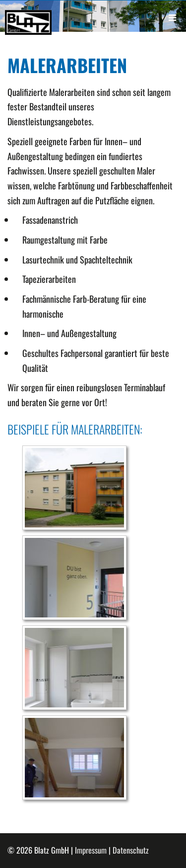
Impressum (91, 850)
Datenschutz (131, 850)
